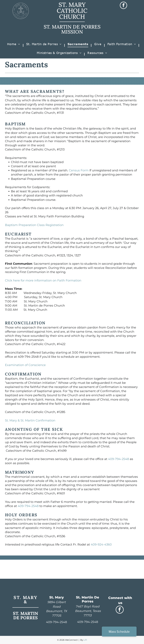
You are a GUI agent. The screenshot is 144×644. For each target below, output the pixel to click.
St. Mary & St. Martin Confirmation (30, 420)
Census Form (79, 170)
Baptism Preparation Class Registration (34, 225)
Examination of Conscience (25, 365)
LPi (85, 640)
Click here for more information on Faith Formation (43, 280)
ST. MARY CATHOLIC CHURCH (72, 11)
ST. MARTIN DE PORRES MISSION (72, 29)
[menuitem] (14, 45)
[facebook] (123, 6)
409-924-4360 (101, 545)
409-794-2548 (119, 459)
